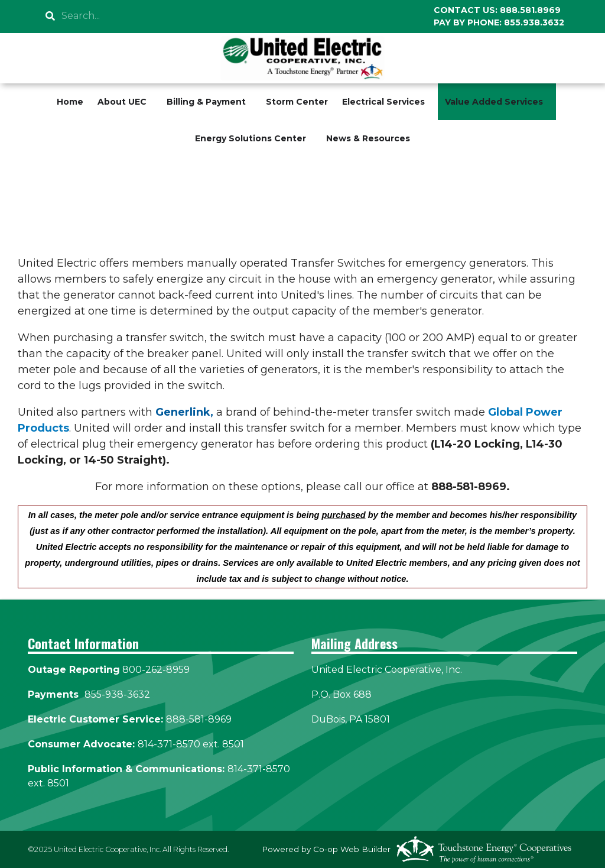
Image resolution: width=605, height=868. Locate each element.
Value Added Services (494, 102)
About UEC (122, 102)
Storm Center (297, 102)
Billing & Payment (206, 102)
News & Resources (368, 138)
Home (70, 102)
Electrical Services (383, 102)
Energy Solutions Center (251, 138)
